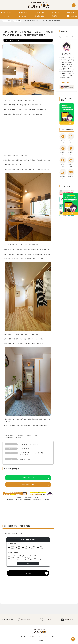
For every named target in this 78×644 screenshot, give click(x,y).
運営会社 (54, 637)
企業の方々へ (32, 637)
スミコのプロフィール (67, 82)
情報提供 (24, 637)
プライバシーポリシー (44, 637)
